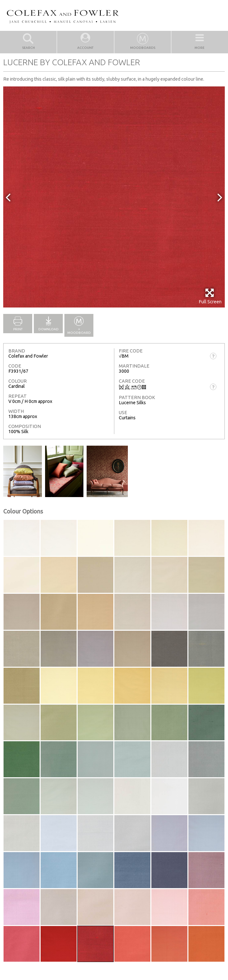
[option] (114, 197)
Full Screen (210, 296)
